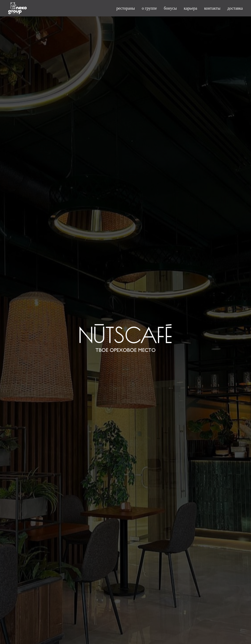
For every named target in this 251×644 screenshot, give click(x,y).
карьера (191, 8)
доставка (235, 8)
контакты (212, 8)
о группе (149, 8)
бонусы (170, 8)
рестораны (126, 8)
